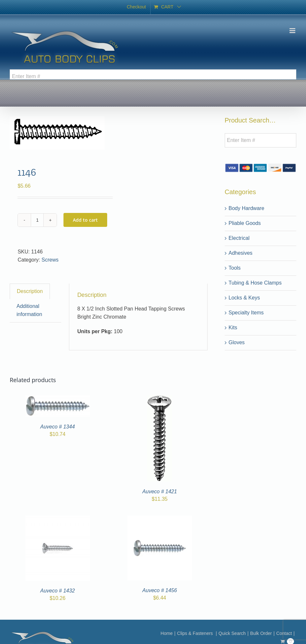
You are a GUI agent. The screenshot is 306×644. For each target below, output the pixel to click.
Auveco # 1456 (160, 590)
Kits (233, 328)
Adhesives (241, 253)
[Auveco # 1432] (58, 519)
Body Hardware (246, 208)
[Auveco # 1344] (58, 399)
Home (167, 633)
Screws (50, 260)
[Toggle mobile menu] (293, 31)
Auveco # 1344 (57, 427)
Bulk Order (261, 633)
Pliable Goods (245, 223)
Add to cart (85, 220)
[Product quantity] (37, 220)
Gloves (237, 342)
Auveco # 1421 (160, 492)
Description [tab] (30, 291)
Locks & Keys (244, 298)
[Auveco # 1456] (160, 519)
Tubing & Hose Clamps (255, 283)
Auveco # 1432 (57, 591)
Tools (235, 268)
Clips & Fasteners (196, 633)
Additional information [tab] (29, 310)
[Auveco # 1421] (159, 399)
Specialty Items (246, 313)
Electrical (239, 238)
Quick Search (232, 633)
